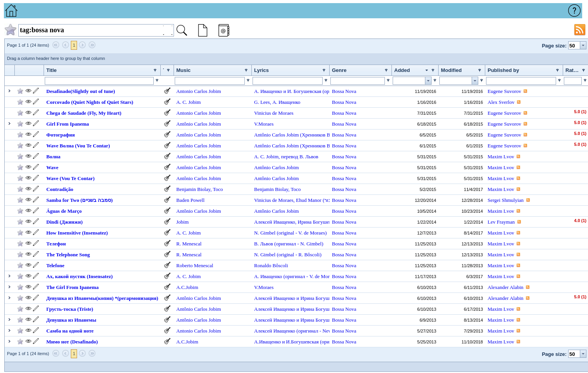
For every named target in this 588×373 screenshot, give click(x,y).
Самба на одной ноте (70, 331)
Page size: (554, 46)
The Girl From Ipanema (72, 287)
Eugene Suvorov (504, 91)
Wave (52, 167)
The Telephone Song (68, 255)
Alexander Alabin (506, 287)
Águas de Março (64, 211)
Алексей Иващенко (275, 222)
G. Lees (262, 102)
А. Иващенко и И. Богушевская (288, 91)
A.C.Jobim (187, 287)
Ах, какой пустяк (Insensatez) (80, 276)
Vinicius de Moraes (274, 113)
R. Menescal (189, 244)
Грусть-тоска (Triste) (70, 309)
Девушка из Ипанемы (71, 320)
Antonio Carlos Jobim (199, 91)
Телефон (56, 244)
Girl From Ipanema (68, 124)
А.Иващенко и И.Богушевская (287, 342)
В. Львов (264, 244)
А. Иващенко (286, 102)
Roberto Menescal (195, 265)
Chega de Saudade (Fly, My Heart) (84, 113)
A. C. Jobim (189, 102)
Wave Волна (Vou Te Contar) (78, 146)
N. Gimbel (265, 233)
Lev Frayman (501, 222)
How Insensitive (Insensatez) (77, 233)
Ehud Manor (310, 200)
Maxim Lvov (501, 157)
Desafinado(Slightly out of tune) (81, 91)
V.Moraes (264, 124)
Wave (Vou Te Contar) (70, 178)
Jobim (183, 222)
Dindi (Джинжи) (64, 222)
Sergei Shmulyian (506, 200)
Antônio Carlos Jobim (199, 124)
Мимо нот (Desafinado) (72, 342)
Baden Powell (190, 200)
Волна (53, 157)
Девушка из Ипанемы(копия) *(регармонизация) (102, 298)
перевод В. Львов (300, 157)
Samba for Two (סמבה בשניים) (80, 200)
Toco (218, 189)
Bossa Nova (344, 91)
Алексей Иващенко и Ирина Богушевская (299, 298)
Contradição (60, 189)
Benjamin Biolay (193, 189)
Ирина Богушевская (319, 222)
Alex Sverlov (501, 102)
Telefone (55, 265)
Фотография (61, 135)
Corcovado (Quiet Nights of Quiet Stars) (90, 102)
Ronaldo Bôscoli (271, 265)
